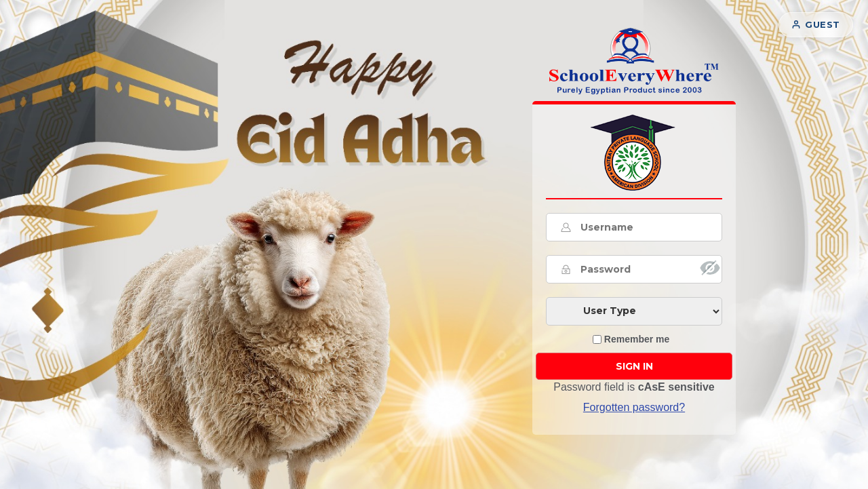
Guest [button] (816, 24)
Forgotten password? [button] (634, 407)
